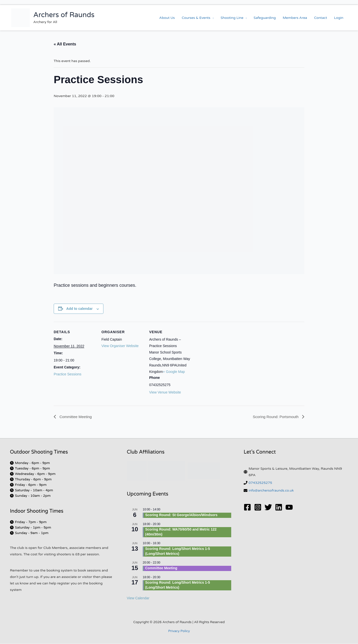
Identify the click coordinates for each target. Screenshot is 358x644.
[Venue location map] (223, 356)
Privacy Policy (179, 631)
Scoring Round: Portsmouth (275, 417)
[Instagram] (258, 507)
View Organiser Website (120, 346)
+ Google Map (174, 372)
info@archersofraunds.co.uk (272, 491)
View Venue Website (165, 392)
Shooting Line (232, 18)
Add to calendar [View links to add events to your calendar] (80, 309)
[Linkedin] (279, 507)
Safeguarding (265, 18)
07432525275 (261, 483)
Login (339, 18)
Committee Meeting (76, 417)
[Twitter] (268, 507)
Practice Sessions (67, 374)
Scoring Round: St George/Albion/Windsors (181, 515)
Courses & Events (196, 18)
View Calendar (138, 598)
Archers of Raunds (64, 15)
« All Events (65, 44)
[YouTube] (289, 507)
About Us (167, 18)
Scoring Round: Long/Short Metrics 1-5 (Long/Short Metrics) (178, 551)
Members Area (295, 18)
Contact (320, 18)
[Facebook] (247, 507)
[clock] (30, 463)
